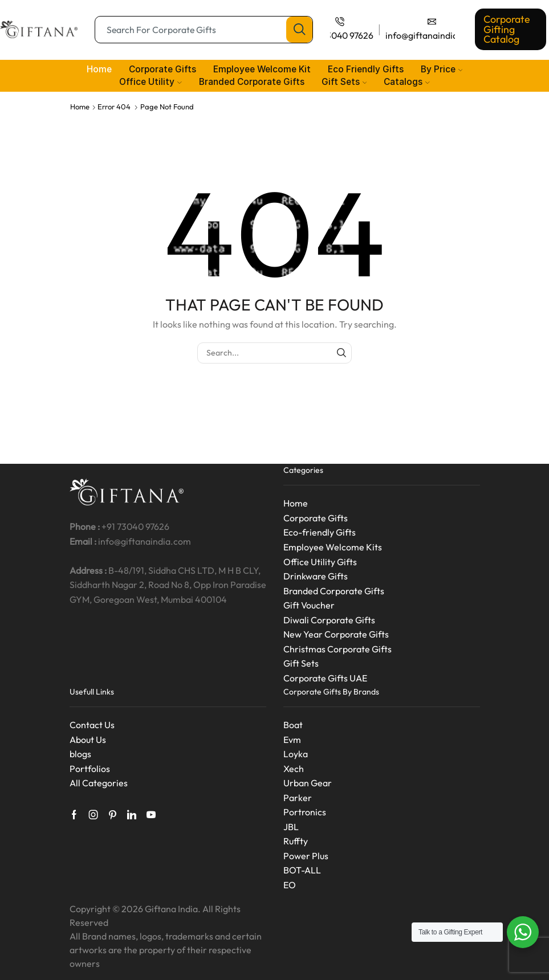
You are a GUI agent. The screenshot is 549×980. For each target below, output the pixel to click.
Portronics (305, 812)
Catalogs (407, 82)
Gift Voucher (309, 605)
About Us (88, 740)
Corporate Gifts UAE (325, 678)
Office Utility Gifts (320, 562)
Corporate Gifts (162, 69)
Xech (294, 769)
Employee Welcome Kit (262, 69)
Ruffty (296, 841)
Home (99, 69)
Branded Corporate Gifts (252, 82)
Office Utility (151, 82)
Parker (298, 798)
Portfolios (90, 769)
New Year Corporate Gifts (336, 634)
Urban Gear (308, 783)
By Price (442, 69)
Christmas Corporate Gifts (337, 649)
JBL (291, 827)
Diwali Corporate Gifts (329, 620)
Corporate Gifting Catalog (507, 29)
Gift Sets (344, 82)
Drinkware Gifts (316, 576)
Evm (292, 740)
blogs (80, 754)
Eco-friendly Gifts (320, 532)
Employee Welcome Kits (333, 547)
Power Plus (306, 856)
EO (290, 885)
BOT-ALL (302, 870)
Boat (293, 725)
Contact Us (92, 725)
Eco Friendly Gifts (366, 69)
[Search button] (299, 30)
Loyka (296, 754)
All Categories (99, 783)
